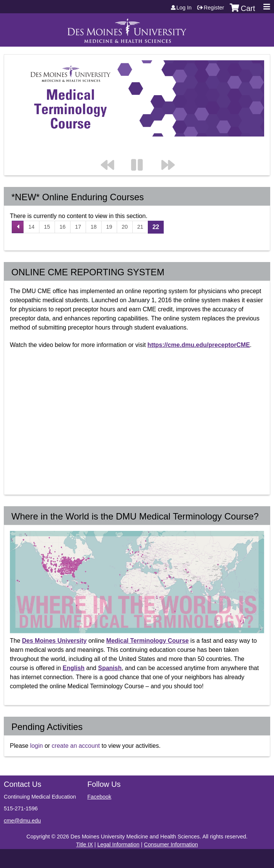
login (36, 746)
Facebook (99, 797)
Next (172, 150)
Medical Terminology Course (147, 641)
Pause (141, 150)
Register (214, 8)
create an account (76, 746)
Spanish (110, 668)
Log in (184, 8)
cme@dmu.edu (22, 821)
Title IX (85, 844)
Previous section (111, 150)
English (74, 668)
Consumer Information (171, 844)
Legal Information (118, 844)
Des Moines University (54, 641)
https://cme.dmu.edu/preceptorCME (199, 345)
